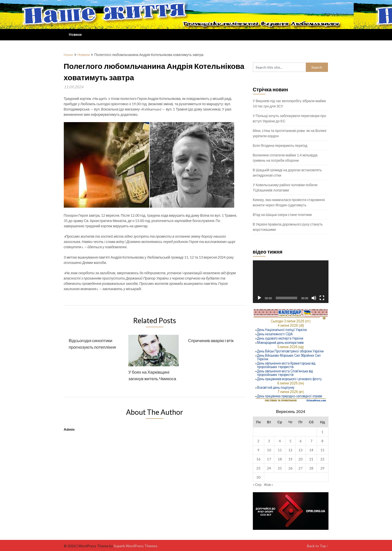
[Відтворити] (259, 298)
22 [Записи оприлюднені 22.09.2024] (322, 459)
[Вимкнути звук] (314, 298)
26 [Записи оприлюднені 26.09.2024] (290, 468)
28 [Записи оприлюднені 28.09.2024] (311, 468)
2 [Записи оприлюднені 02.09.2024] (258, 441)
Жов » (268, 485)
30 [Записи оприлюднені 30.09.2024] (258, 477)
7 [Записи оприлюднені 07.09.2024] (311, 441)
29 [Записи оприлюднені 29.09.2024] (322, 468)
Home (68, 55)
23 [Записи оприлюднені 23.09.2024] (258, 468)
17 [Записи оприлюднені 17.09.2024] (269, 459)
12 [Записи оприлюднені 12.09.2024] (290, 450)
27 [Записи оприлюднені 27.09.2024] (300, 468)
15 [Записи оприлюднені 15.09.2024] (322, 450)
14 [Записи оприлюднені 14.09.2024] (311, 450)
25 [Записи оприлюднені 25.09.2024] (280, 468)
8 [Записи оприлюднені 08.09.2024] (322, 441)
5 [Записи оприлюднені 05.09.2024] (290, 441)
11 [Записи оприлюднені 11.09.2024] (280, 450)
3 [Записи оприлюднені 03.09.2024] (269, 441)
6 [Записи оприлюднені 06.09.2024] (300, 441)
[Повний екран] (322, 298)
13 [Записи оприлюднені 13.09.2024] (300, 450)
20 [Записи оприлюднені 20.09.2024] (300, 459)
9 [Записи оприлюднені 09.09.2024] (258, 450)
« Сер (257, 485)
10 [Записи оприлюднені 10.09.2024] (269, 450)
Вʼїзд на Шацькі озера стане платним (282, 215)
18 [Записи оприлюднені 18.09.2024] (280, 459)
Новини (75, 35)
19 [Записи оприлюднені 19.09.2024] (290, 459)
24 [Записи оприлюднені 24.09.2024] (269, 468)
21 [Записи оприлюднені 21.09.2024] (311, 459)
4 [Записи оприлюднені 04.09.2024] (280, 441)
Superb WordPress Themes (136, 546)
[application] (291, 282)
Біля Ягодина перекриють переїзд (280, 145)
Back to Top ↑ (318, 546)
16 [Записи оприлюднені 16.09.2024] (258, 459)
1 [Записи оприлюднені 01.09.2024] (322, 432)
